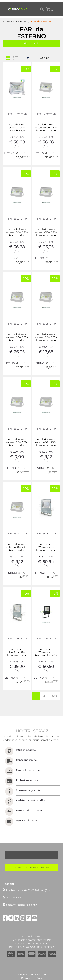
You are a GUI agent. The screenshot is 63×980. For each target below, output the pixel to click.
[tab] (10, 58)
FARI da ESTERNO (42, 21)
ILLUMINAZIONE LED (15, 21)
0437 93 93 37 (14, 897)
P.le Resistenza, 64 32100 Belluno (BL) (28, 890)
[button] (42, 9)
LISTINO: (10, 153)
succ (54, 696)
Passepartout (39, 975)
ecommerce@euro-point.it (22, 905)
